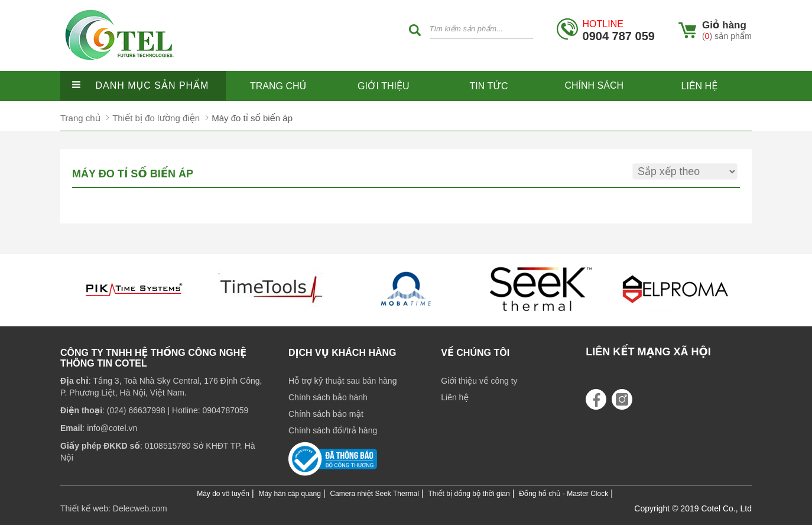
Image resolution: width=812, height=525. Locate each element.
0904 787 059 (619, 30)
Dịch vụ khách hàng (342, 353)
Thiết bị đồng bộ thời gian (469, 494)
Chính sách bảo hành (328, 397)
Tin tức (489, 86)
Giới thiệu (384, 86)
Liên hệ (700, 86)
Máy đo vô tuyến (223, 494)
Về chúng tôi (475, 353)
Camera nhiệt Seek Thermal (374, 494)
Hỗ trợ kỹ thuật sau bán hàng (342, 381)
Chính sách (594, 85)
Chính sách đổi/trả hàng (333, 430)
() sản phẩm (727, 36)
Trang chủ (278, 86)
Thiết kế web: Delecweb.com (114, 508)
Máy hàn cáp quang (289, 494)
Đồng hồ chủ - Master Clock (563, 494)
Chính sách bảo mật (326, 414)
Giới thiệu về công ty (479, 381)
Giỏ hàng (724, 25)
